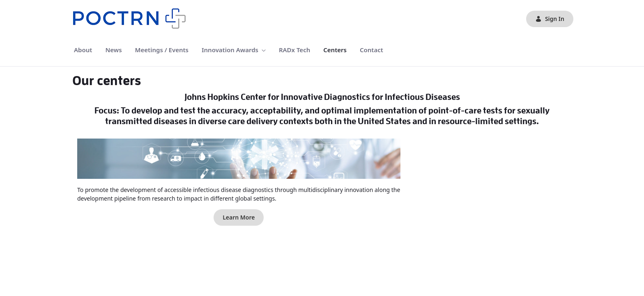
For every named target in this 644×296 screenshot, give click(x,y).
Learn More (239, 217)
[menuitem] (83, 50)
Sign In (550, 19)
